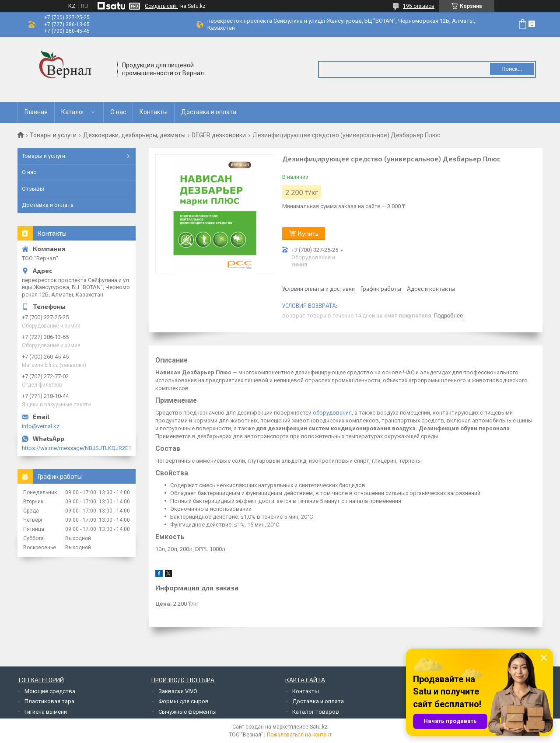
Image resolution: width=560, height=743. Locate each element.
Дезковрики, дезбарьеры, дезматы (134, 135)
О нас (118, 112)
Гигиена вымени (46, 712)
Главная (36, 112)
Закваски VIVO (178, 691)
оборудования (332, 413)
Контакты (154, 112)
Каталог (73, 112)
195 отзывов (419, 6)
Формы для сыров (184, 701)
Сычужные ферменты (187, 712)
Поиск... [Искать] (512, 69)
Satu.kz (319, 727)
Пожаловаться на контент (299, 735)
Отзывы (33, 189)
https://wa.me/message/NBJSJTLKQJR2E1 (77, 448)
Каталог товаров (316, 712)
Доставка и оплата (209, 112)
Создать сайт (161, 6)
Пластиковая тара (49, 701)
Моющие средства (50, 691)
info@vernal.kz (41, 426)
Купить (308, 233)
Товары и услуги (53, 135)
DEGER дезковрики (219, 135)
